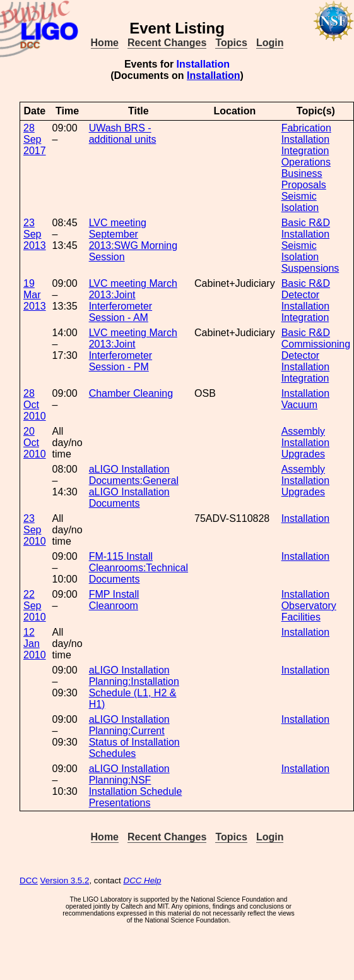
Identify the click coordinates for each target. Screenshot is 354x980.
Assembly (303, 431)
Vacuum (300, 405)
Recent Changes (167, 43)
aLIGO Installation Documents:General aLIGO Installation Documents (134, 486)
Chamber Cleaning (131, 393)
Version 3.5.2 (65, 880)
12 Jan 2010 (35, 644)
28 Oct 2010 (35, 405)
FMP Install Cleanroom (114, 600)
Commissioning (316, 344)
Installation (213, 76)
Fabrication (306, 128)
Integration (305, 151)
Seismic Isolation (300, 202)
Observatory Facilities (309, 611)
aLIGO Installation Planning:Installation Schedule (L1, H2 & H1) (134, 687)
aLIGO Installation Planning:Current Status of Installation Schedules (134, 736)
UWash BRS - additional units (123, 134)
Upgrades (303, 454)
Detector (300, 295)
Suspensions (310, 268)
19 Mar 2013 (35, 295)
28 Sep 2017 (35, 139)
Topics (231, 43)
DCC (29, 880)
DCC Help (143, 880)
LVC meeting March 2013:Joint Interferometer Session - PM (133, 350)
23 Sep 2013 (35, 234)
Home (105, 43)
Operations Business (306, 168)
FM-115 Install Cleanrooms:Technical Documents (139, 568)
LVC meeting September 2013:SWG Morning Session (133, 240)
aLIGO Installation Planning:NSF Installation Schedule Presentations (136, 786)
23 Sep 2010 (35, 530)
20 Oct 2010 (35, 443)
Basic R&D (306, 223)
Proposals (304, 185)
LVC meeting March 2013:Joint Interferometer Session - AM (133, 300)
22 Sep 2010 (35, 606)
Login (270, 43)
